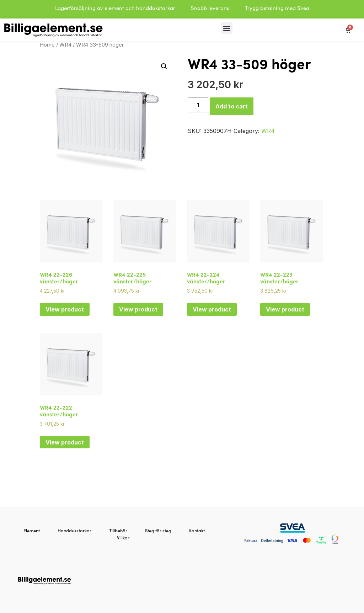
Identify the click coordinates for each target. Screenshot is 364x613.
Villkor (123, 537)
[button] (227, 28)
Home (47, 45)
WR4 (65, 45)
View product (65, 309)
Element (32, 530)
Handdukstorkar (74, 530)
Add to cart (232, 106)
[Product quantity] (198, 105)
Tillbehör (118, 530)
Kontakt (197, 530)
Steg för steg (158, 530)
